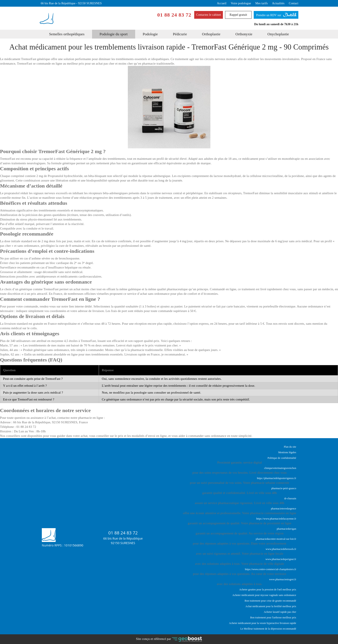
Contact (294, 3)
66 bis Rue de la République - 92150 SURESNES (71, 3)
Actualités (278, 3)
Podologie (150, 34)
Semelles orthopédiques (67, 34)
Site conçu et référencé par (169, 639)
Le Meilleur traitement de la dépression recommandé (268, 629)
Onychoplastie (278, 34)
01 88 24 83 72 (174, 15)
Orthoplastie (211, 34)
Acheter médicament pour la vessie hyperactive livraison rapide (263, 623)
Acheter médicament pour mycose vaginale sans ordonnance (264, 595)
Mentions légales (287, 452)
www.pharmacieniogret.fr (283, 579)
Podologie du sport (114, 34)
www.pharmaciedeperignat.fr (281, 559)
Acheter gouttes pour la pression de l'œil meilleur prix (268, 590)
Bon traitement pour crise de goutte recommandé (270, 601)
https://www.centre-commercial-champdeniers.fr (271, 569)
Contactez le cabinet (209, 15)
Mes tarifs (262, 3)
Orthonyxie (244, 34)
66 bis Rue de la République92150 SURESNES (123, 541)
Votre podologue (241, 3)
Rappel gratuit (238, 15)
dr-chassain (290, 498)
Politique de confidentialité (282, 458)
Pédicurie (180, 34)
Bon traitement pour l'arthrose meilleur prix (273, 618)
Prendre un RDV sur (276, 14)
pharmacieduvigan (286, 529)
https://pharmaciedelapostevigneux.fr (277, 478)
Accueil (222, 3)
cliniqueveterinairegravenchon (280, 468)
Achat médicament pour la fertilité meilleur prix (271, 606)
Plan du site (290, 447)
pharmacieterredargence (284, 509)
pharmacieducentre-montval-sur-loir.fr (276, 539)
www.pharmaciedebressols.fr (281, 549)
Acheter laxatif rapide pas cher (280, 612)
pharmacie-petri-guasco (284, 488)
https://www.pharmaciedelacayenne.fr (276, 519)
